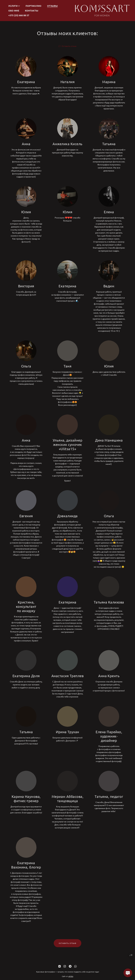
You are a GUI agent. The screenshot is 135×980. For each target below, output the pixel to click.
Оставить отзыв (69, 46)
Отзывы (52, 6)
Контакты (32, 11)
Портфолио (33, 6)
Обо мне (14, 11)
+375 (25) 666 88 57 (19, 15)
